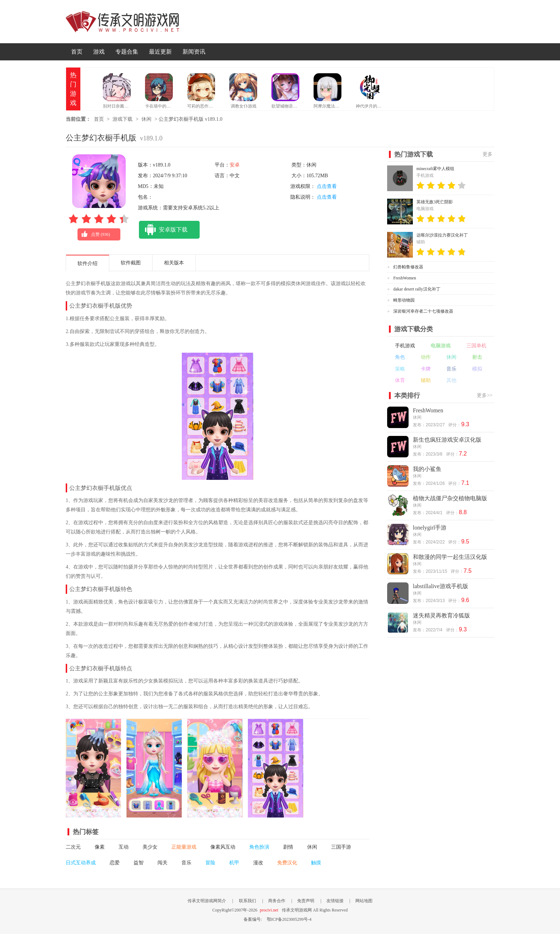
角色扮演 (259, 847)
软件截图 (131, 263)
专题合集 (127, 52)
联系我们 (247, 901)
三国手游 (341, 847)
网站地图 (364, 901)
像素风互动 (223, 847)
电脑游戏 (441, 346)
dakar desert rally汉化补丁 (417, 289)
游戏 (99, 52)
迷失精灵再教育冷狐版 (441, 615)
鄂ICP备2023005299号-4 (289, 919)
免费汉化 (287, 863)
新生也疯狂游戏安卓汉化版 (447, 440)
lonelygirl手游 (430, 528)
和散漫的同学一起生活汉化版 (450, 557)
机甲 (234, 863)
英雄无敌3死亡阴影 (435, 202)
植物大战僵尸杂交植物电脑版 (450, 498)
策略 (400, 369)
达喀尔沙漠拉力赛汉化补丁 (442, 235)
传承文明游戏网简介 (207, 901)
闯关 (162, 863)
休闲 (146, 119)
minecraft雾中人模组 (435, 169)
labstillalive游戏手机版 (441, 586)
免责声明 (306, 901)
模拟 (477, 369)
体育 (400, 380)
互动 (124, 847)
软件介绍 (87, 264)
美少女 (150, 847)
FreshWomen (405, 278)
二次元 (73, 847)
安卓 (235, 165)
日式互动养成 (81, 863)
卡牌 (426, 369)
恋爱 (115, 863)
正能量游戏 (184, 847)
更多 (487, 154)
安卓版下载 (163, 230)
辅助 (426, 380)
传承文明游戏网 (122, 22)
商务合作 (277, 901)
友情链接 (335, 901)
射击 (477, 357)
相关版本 (174, 263)
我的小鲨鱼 (427, 469)
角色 (400, 357)
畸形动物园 (404, 300)
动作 (426, 357)
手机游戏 (405, 346)
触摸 (316, 863)
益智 (139, 863)
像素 (100, 847)
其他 (451, 380)
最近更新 (160, 52)
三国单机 (476, 346)
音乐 (186, 863)
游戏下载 (122, 119)
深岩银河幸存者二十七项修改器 (423, 311)
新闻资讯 (194, 52)
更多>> (485, 395)
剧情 (288, 847)
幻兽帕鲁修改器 (408, 267)
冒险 (210, 863)
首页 (77, 52)
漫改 (258, 863)
